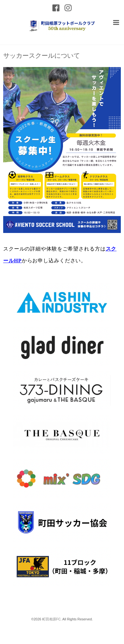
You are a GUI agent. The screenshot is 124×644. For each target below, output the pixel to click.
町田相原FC (51, 619)
